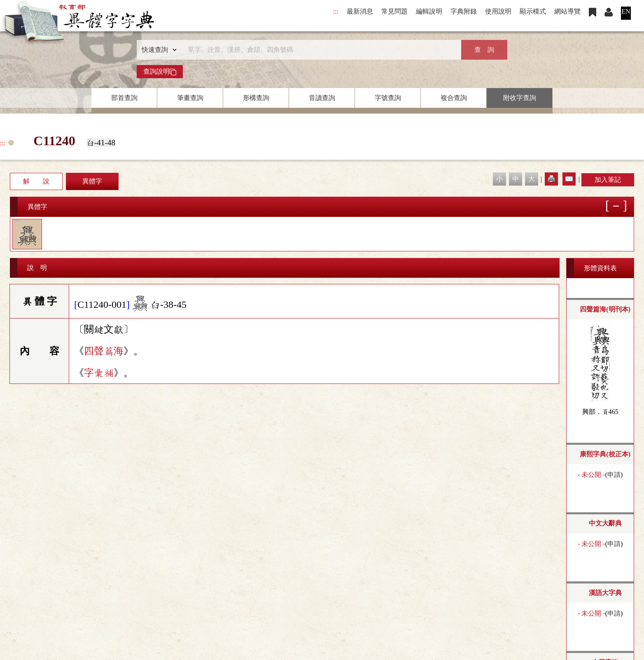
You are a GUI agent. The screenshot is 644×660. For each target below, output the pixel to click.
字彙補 (99, 373)
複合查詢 (454, 98)
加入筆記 (608, 180)
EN (626, 11)
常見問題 (394, 11)
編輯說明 (429, 11)
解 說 (36, 181)
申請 (614, 475)
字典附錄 (464, 11)
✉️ (569, 179)
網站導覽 (567, 11)
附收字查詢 (520, 98)
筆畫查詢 (190, 98)
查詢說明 (160, 72)
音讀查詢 (322, 98)
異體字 (92, 181)
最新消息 (360, 11)
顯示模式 (533, 11)
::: (336, 11)
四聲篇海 (104, 351)
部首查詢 (124, 98)
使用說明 (498, 11)
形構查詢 (256, 98)
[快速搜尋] (319, 50)
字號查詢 (388, 98)
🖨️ (551, 179)
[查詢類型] (157, 50)
